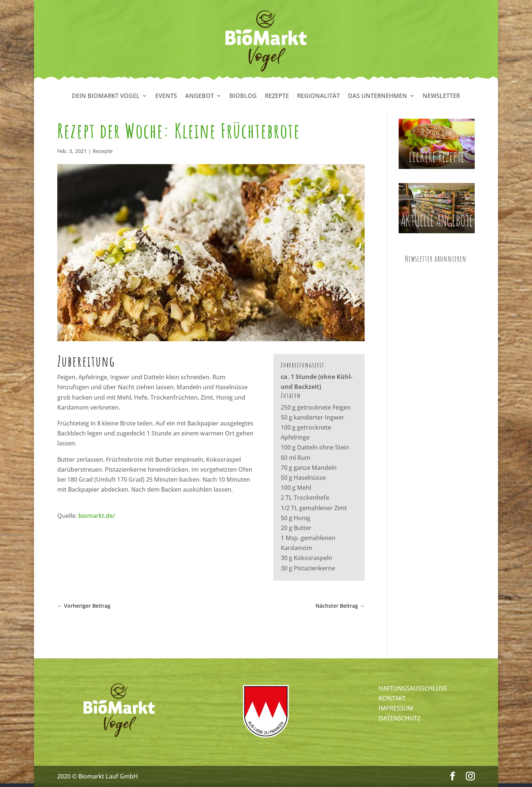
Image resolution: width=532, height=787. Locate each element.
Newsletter (441, 96)
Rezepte (277, 96)
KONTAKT (392, 698)
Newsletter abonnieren (436, 259)
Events (166, 96)
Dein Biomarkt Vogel (106, 96)
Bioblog (243, 96)
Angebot (199, 96)
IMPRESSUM (396, 708)
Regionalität (318, 96)
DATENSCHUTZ (400, 718)
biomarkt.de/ (97, 516)
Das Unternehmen (378, 96)
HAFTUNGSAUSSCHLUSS (413, 688)
